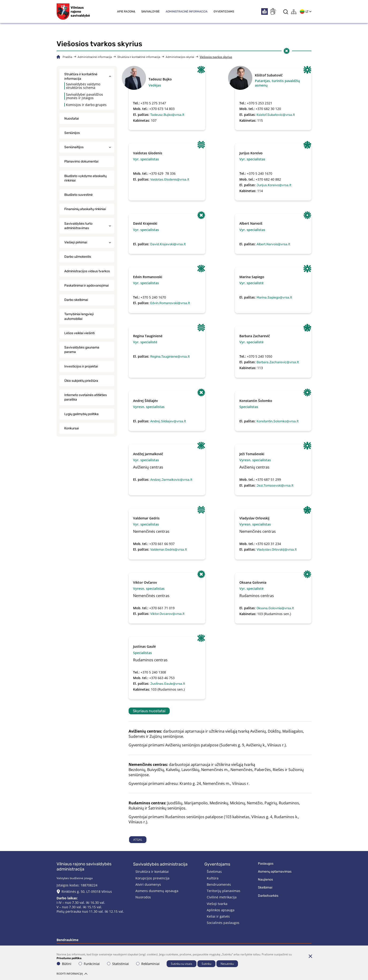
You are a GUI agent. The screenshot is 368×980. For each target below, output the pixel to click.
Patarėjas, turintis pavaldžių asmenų (277, 83)
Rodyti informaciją (72, 974)
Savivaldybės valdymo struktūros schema (83, 86)
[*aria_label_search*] (286, 12)
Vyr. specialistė (251, 283)
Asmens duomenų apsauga (157, 891)
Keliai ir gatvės (218, 916)
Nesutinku (227, 964)
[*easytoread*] (264, 11)
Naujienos (265, 880)
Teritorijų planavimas (224, 891)
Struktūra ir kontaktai (152, 872)
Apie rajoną (126, 11)
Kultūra (213, 878)
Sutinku (206, 964)
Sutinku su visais (182, 964)
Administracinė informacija (187, 11)
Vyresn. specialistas (149, 407)
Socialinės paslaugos (223, 923)
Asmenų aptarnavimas (275, 872)
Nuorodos (143, 897)
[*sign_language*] (273, 11)
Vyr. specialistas (146, 159)
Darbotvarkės (268, 896)
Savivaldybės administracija (160, 864)
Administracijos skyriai (180, 57)
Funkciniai (89, 964)
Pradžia (67, 57)
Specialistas (249, 407)
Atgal (138, 840)
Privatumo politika (69, 958)
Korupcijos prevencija (152, 878)
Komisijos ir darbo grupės (86, 105)
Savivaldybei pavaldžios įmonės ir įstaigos (84, 96)
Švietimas (214, 872)
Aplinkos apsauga (221, 910)
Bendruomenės (219, 884)
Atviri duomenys (148, 884)
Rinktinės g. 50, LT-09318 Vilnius (87, 891)
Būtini (64, 964)
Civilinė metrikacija (222, 897)
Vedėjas (155, 85)
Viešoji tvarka (217, 904)
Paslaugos (266, 864)
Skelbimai (265, 887)
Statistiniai (118, 964)
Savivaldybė (150, 11)
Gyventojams (224, 11)
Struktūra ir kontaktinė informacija (139, 57)
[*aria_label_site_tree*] (294, 12)
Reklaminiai (148, 964)
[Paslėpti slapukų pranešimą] (310, 956)
